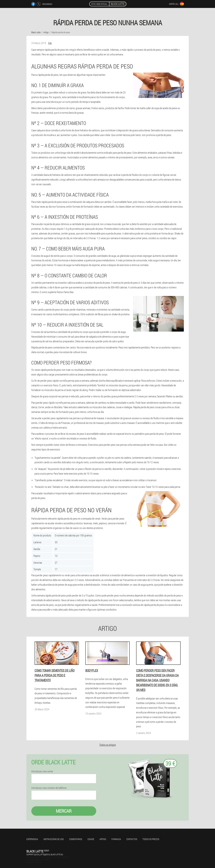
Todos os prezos (151, 839)
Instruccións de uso (54, 839)
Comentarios (76, 839)
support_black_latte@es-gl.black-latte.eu (45, 854)
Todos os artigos (108, 745)
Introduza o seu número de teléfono (49, 788)
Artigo (103, 839)
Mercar (64, 811)
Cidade (91, 839)
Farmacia (116, 839)
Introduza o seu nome (42, 771)
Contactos (132, 839)
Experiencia (32, 839)
